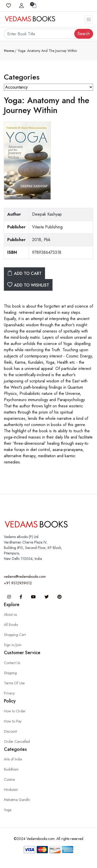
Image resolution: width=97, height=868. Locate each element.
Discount (10, 731)
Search (84, 34)
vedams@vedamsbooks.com (25, 577)
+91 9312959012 (18, 583)
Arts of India (13, 759)
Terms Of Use (14, 683)
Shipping (10, 673)
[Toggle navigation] (89, 19)
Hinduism (11, 790)
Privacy (9, 693)
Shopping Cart (15, 635)
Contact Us (12, 663)
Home (9, 51)
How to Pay (13, 721)
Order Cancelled (17, 741)
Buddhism (11, 769)
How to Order (15, 711)
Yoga (8, 810)
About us (10, 614)
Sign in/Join (13, 645)
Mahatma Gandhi (17, 800)
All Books (11, 625)
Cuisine (9, 779)
